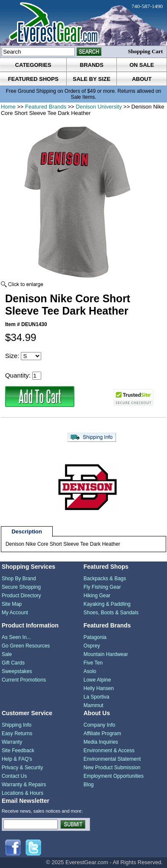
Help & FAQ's (17, 759)
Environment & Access (109, 751)
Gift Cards (13, 663)
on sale (142, 65)
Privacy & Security (22, 768)
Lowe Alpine (97, 680)
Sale (7, 654)
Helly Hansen (98, 688)
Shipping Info (17, 725)
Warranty (12, 742)
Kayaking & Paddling (107, 604)
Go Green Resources (26, 646)
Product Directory (21, 596)
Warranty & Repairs (24, 785)
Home (8, 107)
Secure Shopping (21, 587)
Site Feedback (18, 751)
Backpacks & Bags (105, 579)
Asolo (90, 671)
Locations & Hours (23, 793)
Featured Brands (46, 107)
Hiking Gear (97, 596)
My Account (15, 613)
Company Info (99, 725)
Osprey (92, 646)
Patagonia (95, 637)
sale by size (92, 79)
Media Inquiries (100, 742)
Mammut (93, 705)
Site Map (12, 604)
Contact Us (14, 776)
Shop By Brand (19, 579)
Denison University (99, 107)
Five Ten (93, 663)
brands (92, 65)
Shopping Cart (145, 51)
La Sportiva (96, 697)
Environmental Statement (112, 759)
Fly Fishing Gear (102, 587)
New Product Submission (112, 768)
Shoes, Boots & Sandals (111, 613)
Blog (88, 785)
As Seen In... (16, 637)
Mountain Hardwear (106, 654)
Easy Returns (17, 733)
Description (27, 531)
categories (33, 65)
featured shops (33, 79)
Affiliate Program (102, 733)
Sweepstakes (17, 671)
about (142, 79)
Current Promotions (24, 680)
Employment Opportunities (113, 776)
